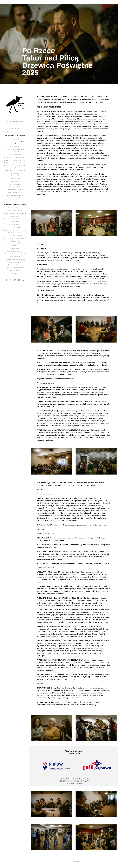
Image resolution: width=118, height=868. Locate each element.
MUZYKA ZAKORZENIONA (15, 121)
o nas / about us (15, 125)
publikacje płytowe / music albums (15, 204)
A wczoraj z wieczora (15, 233)
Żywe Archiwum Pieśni (15, 152)
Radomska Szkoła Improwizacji (15, 170)
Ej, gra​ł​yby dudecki (15, 248)
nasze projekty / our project (15, 135)
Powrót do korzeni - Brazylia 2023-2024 (15, 167)
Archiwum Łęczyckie (15, 184)
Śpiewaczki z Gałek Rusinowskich (15, 219)
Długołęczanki (15, 222)
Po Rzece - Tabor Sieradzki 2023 (15, 163)
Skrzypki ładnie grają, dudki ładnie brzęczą (15, 245)
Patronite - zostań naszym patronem (15, 132)
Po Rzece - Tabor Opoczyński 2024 (15, 157)
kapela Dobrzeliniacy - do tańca (15, 259)
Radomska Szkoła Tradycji (15, 195)
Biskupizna (15, 273)
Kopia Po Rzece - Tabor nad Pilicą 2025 (15, 143)
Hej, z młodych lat (15, 227)
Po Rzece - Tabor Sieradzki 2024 (15, 160)
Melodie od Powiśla (15, 262)
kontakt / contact (15, 128)
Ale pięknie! (15, 139)
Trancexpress (15, 173)
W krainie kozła (15, 257)
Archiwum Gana (15, 179)
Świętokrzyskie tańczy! (15, 192)
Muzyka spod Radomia (15, 265)
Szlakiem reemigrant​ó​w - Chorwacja (15, 230)
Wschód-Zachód (15, 146)
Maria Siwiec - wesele (15, 211)
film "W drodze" (15, 187)
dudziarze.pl (15, 176)
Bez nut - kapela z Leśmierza (15, 268)
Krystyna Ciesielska (15, 270)
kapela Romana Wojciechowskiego (15, 238)
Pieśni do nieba (15, 241)
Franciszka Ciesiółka (15, 208)
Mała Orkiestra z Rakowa (15, 190)
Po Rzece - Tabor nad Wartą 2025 (15, 149)
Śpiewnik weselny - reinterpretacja (15, 213)
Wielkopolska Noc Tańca (15, 198)
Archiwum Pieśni (15, 155)
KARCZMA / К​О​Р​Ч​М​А (15, 235)
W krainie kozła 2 (15, 224)
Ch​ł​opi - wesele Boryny (15, 251)
